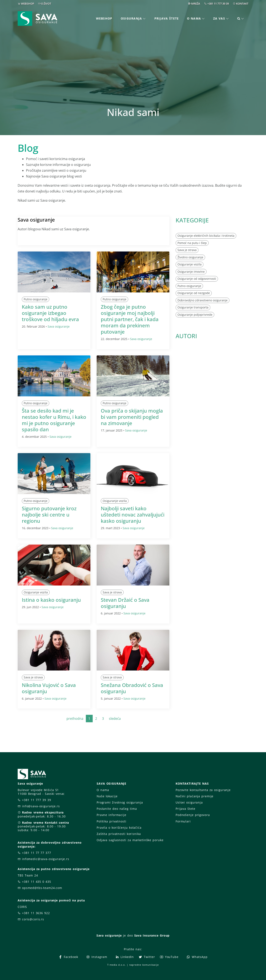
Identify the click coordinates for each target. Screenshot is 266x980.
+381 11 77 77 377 (37, 853)
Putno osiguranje (36, 299)
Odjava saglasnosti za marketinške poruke (130, 840)
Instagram (97, 957)
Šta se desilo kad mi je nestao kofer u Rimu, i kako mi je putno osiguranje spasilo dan (54, 420)
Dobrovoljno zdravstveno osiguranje (203, 300)
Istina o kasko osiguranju (51, 600)
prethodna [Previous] (75, 719)
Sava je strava (112, 592)
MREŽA (196, 4)
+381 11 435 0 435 (37, 882)
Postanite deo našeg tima (117, 809)
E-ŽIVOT (46, 4)
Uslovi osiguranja (189, 802)
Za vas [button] (219, 18)
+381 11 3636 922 (36, 913)
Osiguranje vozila (115, 501)
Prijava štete (167, 18)
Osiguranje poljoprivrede (195, 315)
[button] (241, 19)
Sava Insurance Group (152, 935)
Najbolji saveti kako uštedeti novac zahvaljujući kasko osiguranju (133, 515)
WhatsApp (197, 957)
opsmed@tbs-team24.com (42, 888)
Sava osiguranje (59, 326)
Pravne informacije (111, 815)
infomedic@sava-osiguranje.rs (46, 859)
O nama (103, 790)
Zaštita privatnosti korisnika (119, 834)
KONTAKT (242, 4)
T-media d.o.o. (116, 965)
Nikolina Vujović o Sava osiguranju (49, 688)
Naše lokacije (107, 796)
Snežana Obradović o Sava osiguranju (132, 688)
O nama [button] (194, 18)
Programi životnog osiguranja (120, 802)
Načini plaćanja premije (195, 796)
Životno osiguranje (190, 257)
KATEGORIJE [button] (192, 220)
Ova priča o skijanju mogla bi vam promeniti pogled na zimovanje (132, 417)
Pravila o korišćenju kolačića (119, 828)
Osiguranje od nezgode (194, 293)
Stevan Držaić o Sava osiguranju (125, 603)
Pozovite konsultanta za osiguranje (203, 790)
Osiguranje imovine (191, 272)
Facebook (68, 957)
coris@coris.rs (33, 919)
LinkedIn (124, 957)
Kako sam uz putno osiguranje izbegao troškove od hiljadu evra (50, 313)
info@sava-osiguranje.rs (41, 806)
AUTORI (186, 336)
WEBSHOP (28, 4)
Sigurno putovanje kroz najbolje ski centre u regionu (49, 515)
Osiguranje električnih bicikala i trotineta (206, 236)
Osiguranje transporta (193, 307)
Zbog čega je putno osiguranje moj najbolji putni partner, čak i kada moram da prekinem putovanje (130, 319)
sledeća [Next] (115, 719)
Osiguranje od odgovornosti (197, 279)
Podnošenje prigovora (193, 815)
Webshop (104, 18)
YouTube (169, 957)
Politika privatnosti (111, 821)
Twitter (147, 957)
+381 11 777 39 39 (218, 4)
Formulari (183, 821)
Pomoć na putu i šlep (192, 243)
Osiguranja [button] (131, 18)
